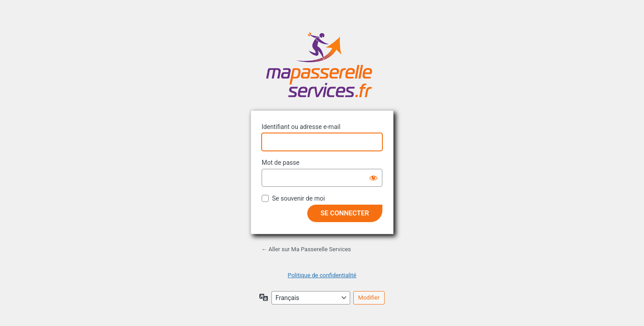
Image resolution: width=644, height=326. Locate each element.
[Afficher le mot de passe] (373, 178)
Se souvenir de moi (298, 198)
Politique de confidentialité (322, 275)
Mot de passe (280, 163)
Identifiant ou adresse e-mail (301, 127)
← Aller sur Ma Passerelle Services (306, 249)
